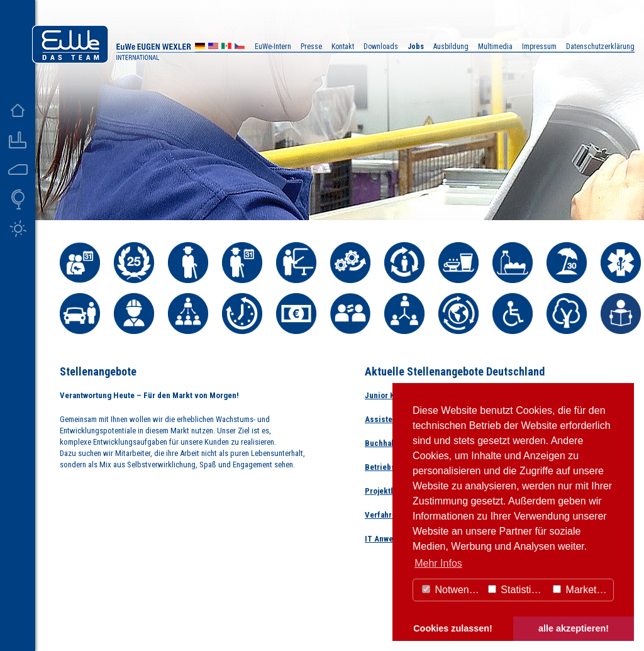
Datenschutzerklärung (600, 47)
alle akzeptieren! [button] (574, 628)
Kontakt (343, 47)
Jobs (416, 47)
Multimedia (495, 47)
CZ (240, 47)
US (213, 47)
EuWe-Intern (273, 47)
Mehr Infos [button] (438, 563)
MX (226, 47)
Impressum (539, 47)
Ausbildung (451, 47)
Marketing (581, 590)
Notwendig (452, 590)
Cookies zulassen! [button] (453, 628)
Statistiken (518, 590)
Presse (311, 47)
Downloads (381, 47)
